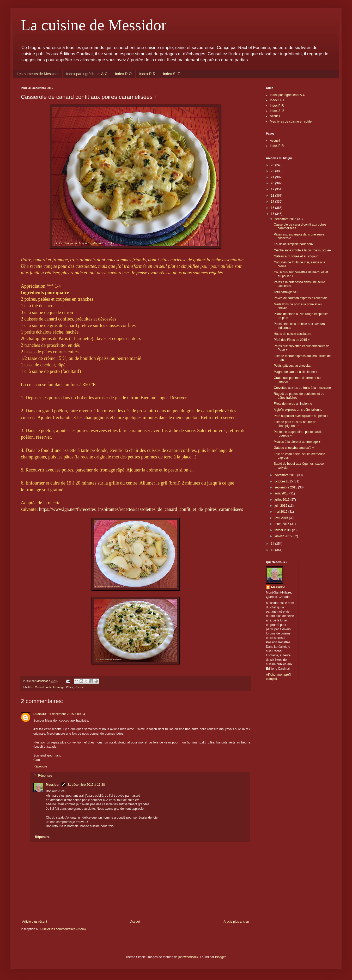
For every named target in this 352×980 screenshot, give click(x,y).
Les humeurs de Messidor (38, 74)
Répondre (40, 766)
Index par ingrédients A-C (87, 74)
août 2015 (282, 493)
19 (273, 189)
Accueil (135, 922)
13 (273, 550)
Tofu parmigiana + (286, 292)
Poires (79, 687)
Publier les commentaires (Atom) (63, 929)
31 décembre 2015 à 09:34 (66, 714)
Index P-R (147, 74)
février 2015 (283, 530)
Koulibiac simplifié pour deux (294, 244)
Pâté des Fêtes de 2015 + (292, 340)
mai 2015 (281, 512)
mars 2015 (282, 524)
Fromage (59, 687)
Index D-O (123, 74)
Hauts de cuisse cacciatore (292, 334)
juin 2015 (281, 506)
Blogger (220, 957)
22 (273, 171)
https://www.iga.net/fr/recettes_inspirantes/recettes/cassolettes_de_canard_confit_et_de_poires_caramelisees (141, 509)
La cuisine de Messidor (94, 25)
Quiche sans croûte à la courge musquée (302, 250)
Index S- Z (171, 74)
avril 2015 (282, 518)
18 (273, 196)
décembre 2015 (286, 219)
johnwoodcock (188, 957)
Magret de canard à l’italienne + (296, 372)
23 (273, 165)
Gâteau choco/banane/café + (294, 448)
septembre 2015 (286, 487)
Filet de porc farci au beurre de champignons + (295, 424)
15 (273, 214)
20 (273, 183)
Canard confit (43, 687)
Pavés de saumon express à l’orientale (301, 298)
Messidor (53, 785)
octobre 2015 (284, 481)
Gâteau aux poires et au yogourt (296, 256)
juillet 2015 (283, 500)
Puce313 (40, 714)
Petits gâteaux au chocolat (292, 366)
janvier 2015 (284, 536)
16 (273, 208)
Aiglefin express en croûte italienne (298, 410)
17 (273, 202)
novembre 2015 (286, 475)
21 (273, 177)
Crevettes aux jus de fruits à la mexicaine (302, 388)
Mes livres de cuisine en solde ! (292, 122)
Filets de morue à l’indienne (293, 404)
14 (273, 544)
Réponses (45, 776)
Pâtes (70, 687)
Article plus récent (35, 922)
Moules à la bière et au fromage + (297, 442)
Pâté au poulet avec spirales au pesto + (301, 416)
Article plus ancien (236, 922)
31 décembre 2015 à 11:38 (86, 785)
